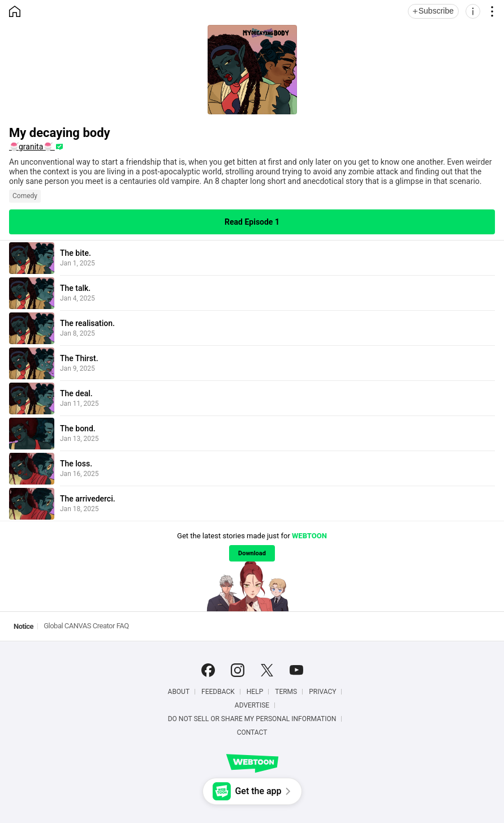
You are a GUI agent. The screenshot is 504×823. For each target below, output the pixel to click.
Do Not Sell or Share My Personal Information (252, 719)
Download (252, 553)
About (179, 692)
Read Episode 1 (252, 222)
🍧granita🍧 (32, 147)
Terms (286, 692)
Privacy (322, 692)
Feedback (218, 692)
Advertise (252, 705)
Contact (252, 732)
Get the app (258, 791)
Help (255, 692)
